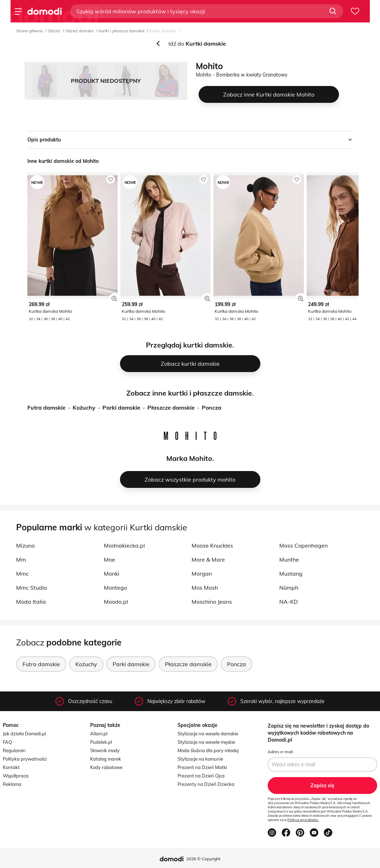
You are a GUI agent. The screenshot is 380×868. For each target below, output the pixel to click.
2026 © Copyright (203, 859)
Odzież (54, 31)
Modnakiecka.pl (124, 545)
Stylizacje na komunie (200, 759)
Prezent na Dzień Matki (202, 767)
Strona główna (29, 31)
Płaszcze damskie (171, 408)
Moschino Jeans (212, 602)
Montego (115, 588)
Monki (112, 574)
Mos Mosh (205, 588)
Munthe (289, 559)
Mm (21, 559)
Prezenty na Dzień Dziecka (206, 784)
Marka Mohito (189, 458)
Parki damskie (121, 408)
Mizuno (25, 545)
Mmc (22, 574)
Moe (109, 559)
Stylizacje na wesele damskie (208, 734)
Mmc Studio (32, 588)
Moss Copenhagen (304, 545)
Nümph (289, 588)
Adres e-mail (280, 752)
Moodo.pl (116, 602)
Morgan (202, 574)
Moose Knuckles (212, 545)
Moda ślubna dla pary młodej (208, 750)
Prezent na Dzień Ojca (201, 776)
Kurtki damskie (163, 31)
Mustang (291, 574)
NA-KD (289, 602)
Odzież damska (79, 31)
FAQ (7, 742)
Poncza (212, 408)
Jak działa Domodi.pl (24, 734)
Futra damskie (46, 408)
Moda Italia (31, 602)
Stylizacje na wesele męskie (206, 742)
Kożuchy (84, 408)
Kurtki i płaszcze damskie (122, 31)
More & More (208, 559)
